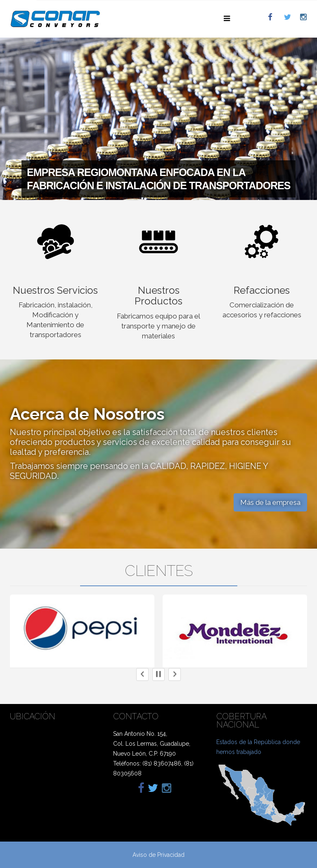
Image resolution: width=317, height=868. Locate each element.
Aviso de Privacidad (158, 855)
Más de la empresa (270, 502)
